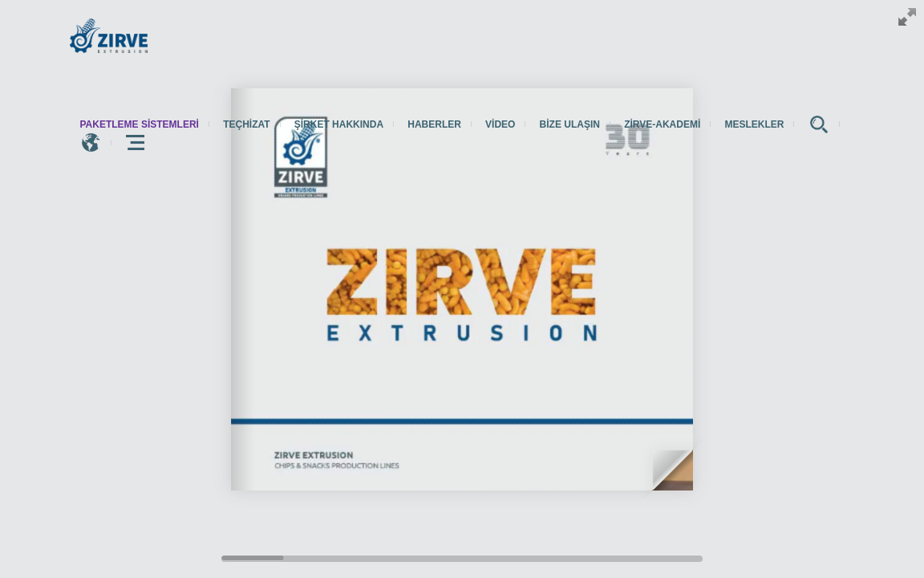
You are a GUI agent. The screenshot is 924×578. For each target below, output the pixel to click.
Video (500, 124)
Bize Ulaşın (570, 124)
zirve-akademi (662, 124)
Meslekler (754, 124)
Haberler (434, 124)
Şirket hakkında (339, 124)
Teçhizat (246, 124)
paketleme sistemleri (140, 124)
